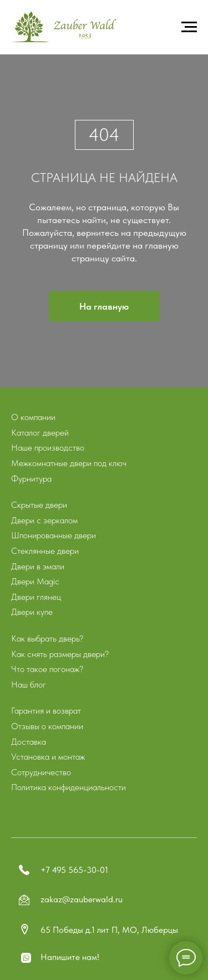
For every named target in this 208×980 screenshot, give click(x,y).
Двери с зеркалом (44, 520)
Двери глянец (36, 597)
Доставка (29, 742)
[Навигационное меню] (189, 27)
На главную (104, 306)
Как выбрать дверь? (47, 638)
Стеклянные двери (45, 551)
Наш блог (29, 685)
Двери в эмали (38, 566)
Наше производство (48, 448)
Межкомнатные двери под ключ (69, 463)
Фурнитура (31, 479)
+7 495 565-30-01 (74, 870)
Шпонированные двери (54, 535)
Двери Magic (35, 581)
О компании (33, 417)
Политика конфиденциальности (69, 787)
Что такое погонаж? (47, 669)
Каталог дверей (40, 433)
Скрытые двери (39, 505)
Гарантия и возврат (46, 711)
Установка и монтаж (48, 757)
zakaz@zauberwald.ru (82, 899)
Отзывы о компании (47, 726)
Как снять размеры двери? (60, 654)
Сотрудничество (41, 772)
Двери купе (32, 612)
